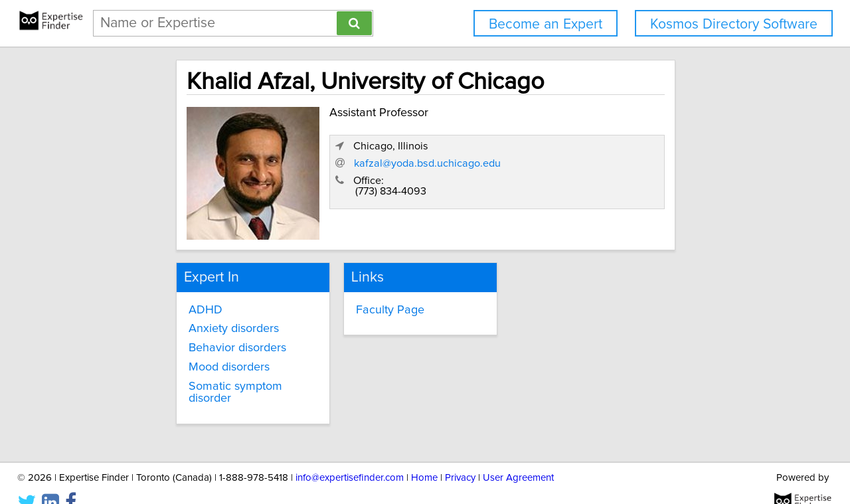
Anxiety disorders (185, 321)
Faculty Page (365, 301)
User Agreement (518, 456)
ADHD (157, 301)
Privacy (460, 456)
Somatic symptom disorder (210, 378)
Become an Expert (546, 24)
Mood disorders (181, 359)
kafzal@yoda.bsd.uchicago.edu (603, 187)
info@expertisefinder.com (350, 456)
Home (424, 456)
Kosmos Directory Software (734, 24)
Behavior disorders (189, 340)
